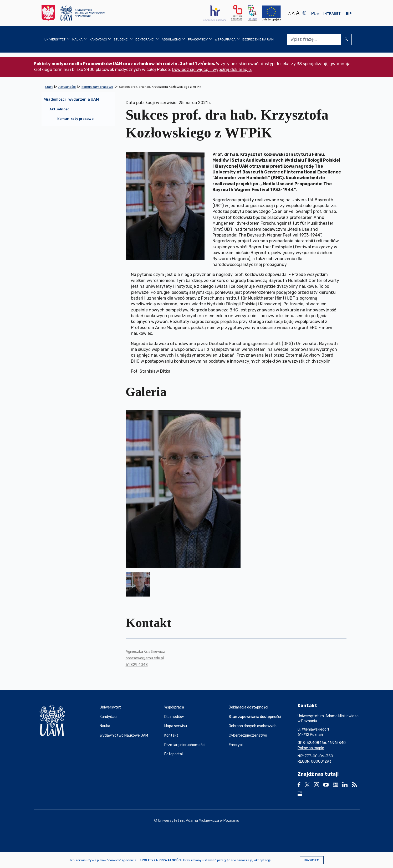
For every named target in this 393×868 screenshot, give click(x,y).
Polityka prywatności (162, 860)
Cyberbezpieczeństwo (248, 735)
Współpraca (174, 707)
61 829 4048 (137, 665)
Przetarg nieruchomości (185, 745)
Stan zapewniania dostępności (255, 717)
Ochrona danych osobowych (253, 726)
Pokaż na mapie (311, 748)
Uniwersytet (110, 707)
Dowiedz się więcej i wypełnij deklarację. (212, 70)
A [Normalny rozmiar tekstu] (289, 14)
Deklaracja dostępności (248, 707)
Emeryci (236, 745)
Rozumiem (312, 860)
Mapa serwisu (176, 726)
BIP (349, 14)
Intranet (332, 14)
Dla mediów (174, 717)
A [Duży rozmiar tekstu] (298, 13)
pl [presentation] (314, 14)
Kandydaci (108, 717)
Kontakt (171, 735)
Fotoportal (173, 754)
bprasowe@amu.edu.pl (145, 658)
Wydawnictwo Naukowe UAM (124, 735)
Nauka (105, 726)
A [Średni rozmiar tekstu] (293, 13)
